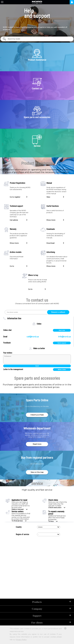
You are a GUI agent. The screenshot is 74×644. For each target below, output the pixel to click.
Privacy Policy (21, 640)
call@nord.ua (33, 337)
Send (37, 366)
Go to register (15, 197)
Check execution (55, 508)
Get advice (14, 220)
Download (50, 243)
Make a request (18, 509)
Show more (51, 220)
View (48, 197)
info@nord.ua (64, 337)
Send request (62, 343)
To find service (17, 521)
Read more (37, 444)
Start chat (62, 330)
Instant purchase (37, 415)
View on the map (37, 472)
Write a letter (62, 370)
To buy (51, 521)
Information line (14, 318)
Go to (12, 266)
